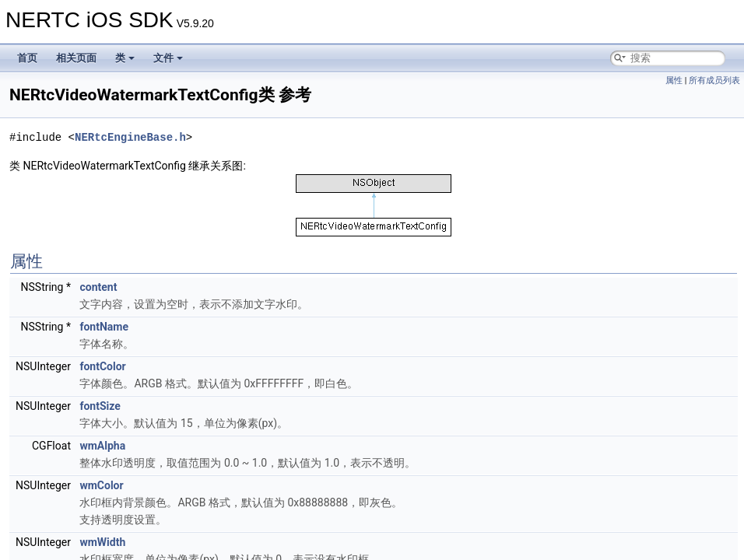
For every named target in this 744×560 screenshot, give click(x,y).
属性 (674, 80)
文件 (168, 58)
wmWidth (102, 542)
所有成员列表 (714, 80)
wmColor (101, 485)
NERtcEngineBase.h (130, 137)
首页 (27, 58)
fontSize (100, 406)
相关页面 (76, 58)
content (98, 287)
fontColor (102, 366)
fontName (104, 327)
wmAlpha (102, 446)
